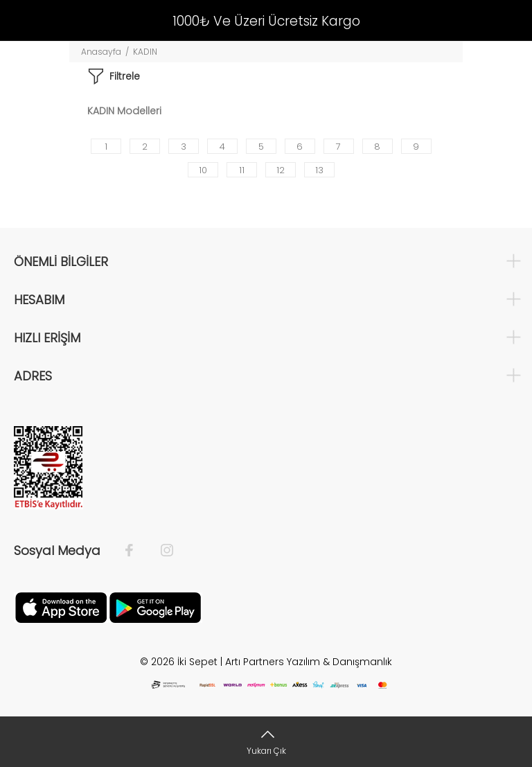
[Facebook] (136, 551)
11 (242, 170)
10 (203, 170)
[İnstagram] (160, 551)
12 (281, 170)
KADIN (145, 52)
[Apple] (61, 607)
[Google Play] (155, 607)
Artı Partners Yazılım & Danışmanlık (309, 662)
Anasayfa (101, 52)
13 (319, 170)
